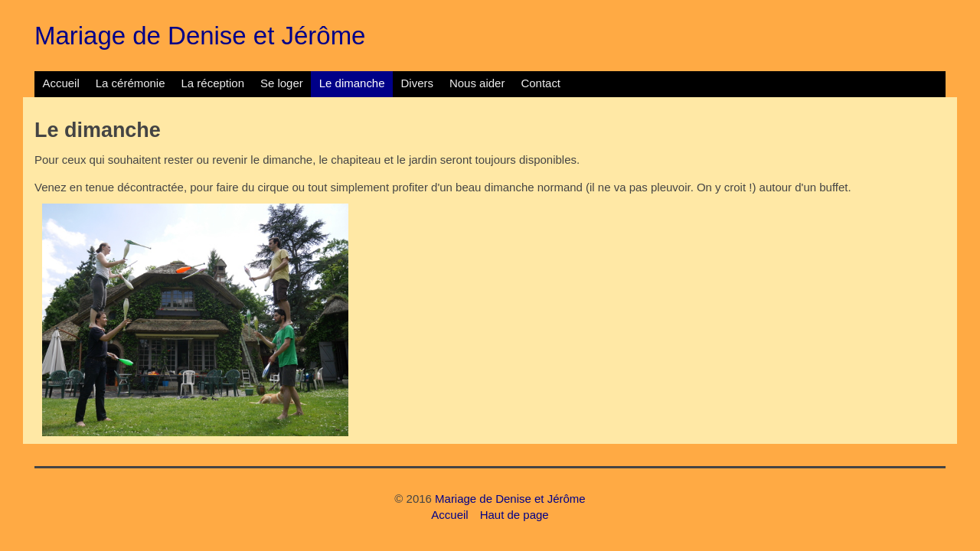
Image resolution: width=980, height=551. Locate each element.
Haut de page (514, 515)
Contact (541, 83)
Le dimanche (352, 83)
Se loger (282, 83)
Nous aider (477, 83)
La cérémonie (131, 83)
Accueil (60, 83)
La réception (213, 83)
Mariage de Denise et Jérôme (200, 36)
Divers (417, 83)
